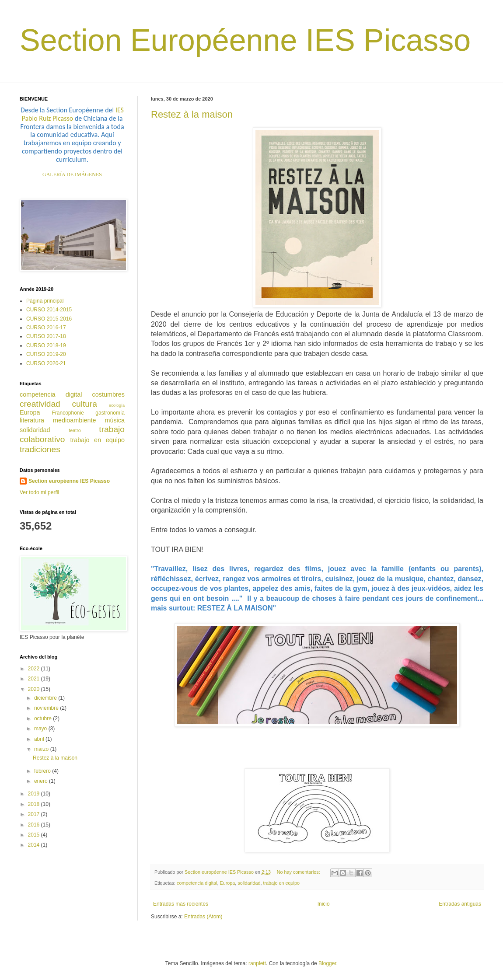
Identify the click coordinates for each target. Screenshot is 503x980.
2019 (35, 794)
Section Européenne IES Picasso (245, 40)
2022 (35, 669)
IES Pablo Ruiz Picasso (73, 114)
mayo (41, 729)
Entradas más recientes (181, 904)
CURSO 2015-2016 (49, 319)
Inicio (324, 904)
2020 (35, 689)
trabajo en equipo (281, 883)
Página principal (45, 301)
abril (40, 739)
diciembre (46, 698)
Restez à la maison (192, 114)
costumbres (108, 394)
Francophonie (68, 413)
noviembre (47, 708)
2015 (35, 835)
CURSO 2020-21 (46, 363)
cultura (84, 404)
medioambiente (74, 420)
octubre (44, 718)
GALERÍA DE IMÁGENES (72, 174)
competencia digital (197, 883)
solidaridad (249, 883)
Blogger (327, 963)
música (115, 420)
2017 (35, 814)
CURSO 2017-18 (46, 336)
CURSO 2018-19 (46, 345)
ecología (117, 405)
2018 (35, 804)
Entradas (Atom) (203, 917)
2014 (35, 845)
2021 (35, 679)
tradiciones (40, 449)
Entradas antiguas (460, 904)
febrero (43, 771)
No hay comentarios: (299, 872)
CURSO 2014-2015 (49, 310)
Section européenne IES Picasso (69, 481)
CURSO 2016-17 (46, 328)
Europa (227, 883)
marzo (42, 749)
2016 (35, 825)
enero (42, 781)
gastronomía (110, 413)
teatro (75, 430)
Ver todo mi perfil (39, 492)
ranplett (257, 963)
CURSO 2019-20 (46, 354)
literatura (32, 420)
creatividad (40, 404)
